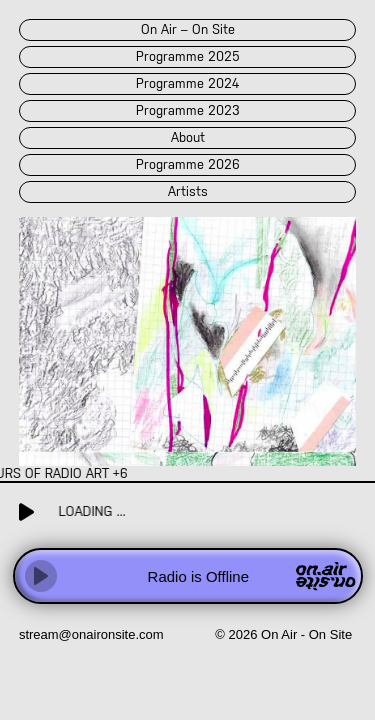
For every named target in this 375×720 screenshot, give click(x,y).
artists (188, 191)
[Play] (41, 576)
